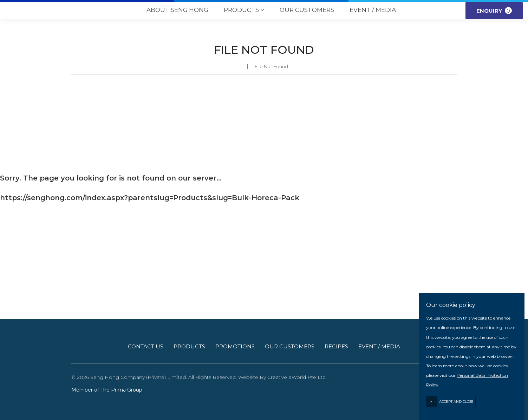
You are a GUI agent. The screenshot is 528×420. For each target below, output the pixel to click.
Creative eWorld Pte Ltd (296, 377)
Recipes (336, 346)
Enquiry (494, 11)
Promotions (235, 346)
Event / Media (373, 10)
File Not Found (271, 66)
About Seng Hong (177, 10)
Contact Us (146, 346)
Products (244, 10)
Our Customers (307, 10)
